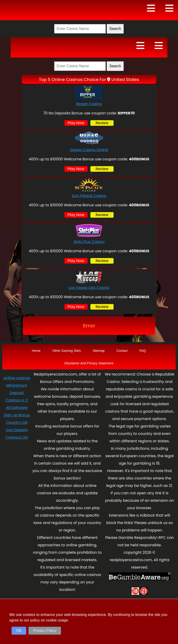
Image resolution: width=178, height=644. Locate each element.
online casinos (17, 378)
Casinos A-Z (17, 400)
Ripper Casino (89, 104)
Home (36, 351)
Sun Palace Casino (89, 196)
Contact (122, 351)
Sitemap (99, 351)
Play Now (76, 123)
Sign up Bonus (17, 415)
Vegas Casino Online (89, 150)
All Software (17, 408)
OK (19, 631)
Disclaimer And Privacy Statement (89, 363)
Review (102, 123)
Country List (17, 422)
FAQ (143, 351)
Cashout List (17, 437)
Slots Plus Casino (89, 242)
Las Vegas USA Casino (89, 288)
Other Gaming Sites (67, 351)
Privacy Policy (45, 631)
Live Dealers (17, 430)
